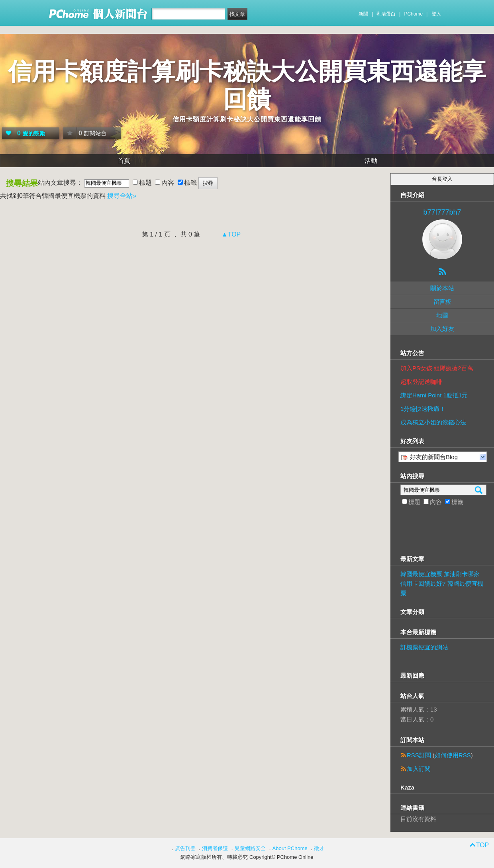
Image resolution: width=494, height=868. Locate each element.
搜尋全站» (122, 196)
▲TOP (230, 234)
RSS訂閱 (419, 755)
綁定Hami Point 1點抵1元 (434, 395)
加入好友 (442, 329)
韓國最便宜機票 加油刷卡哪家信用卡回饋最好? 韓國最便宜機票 (442, 584)
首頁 (124, 161)
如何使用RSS (453, 755)
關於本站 (442, 288)
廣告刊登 (185, 848)
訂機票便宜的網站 (424, 647)
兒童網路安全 (250, 848)
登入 (436, 14)
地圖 (442, 315)
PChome (413, 14)
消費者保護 (215, 848)
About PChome (290, 848)
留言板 (442, 302)
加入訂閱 (419, 769)
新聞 (363, 14)
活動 (371, 161)
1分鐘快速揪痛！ (423, 409)
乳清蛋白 (386, 14)
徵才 (319, 848)
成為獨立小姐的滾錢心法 (433, 422)
